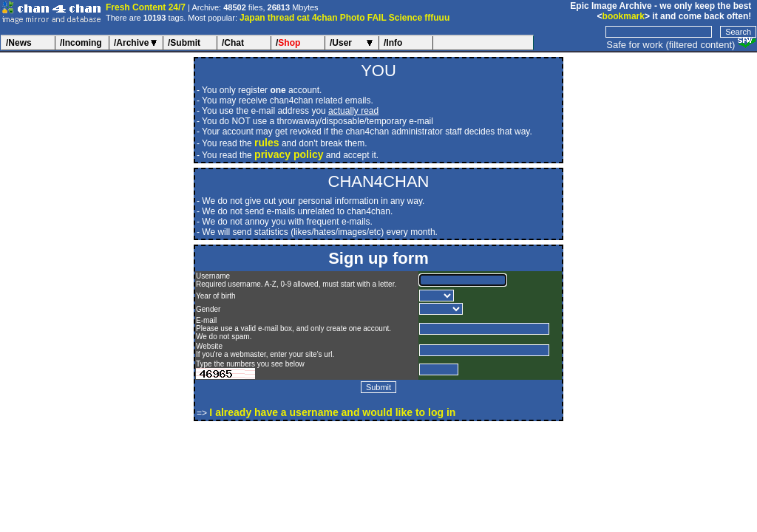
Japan (252, 18)
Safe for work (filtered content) (671, 45)
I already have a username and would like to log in (332, 412)
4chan (325, 18)
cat (303, 18)
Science (405, 18)
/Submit (184, 43)
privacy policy (289, 154)
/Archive (131, 43)
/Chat (233, 43)
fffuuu (437, 18)
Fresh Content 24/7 (146, 7)
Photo (353, 18)
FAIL (377, 18)
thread (281, 18)
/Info (393, 43)
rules (267, 143)
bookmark (624, 16)
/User (341, 43)
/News (19, 43)
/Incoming (81, 43)
